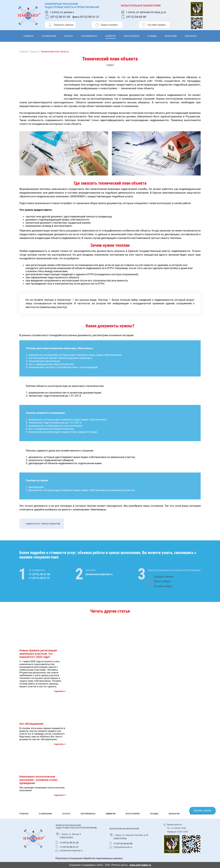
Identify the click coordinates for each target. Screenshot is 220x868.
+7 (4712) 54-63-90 (123, 844)
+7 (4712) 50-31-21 (39, 578)
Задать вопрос (107, 25)
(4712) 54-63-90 (136, 17)
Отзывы (152, 36)
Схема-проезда (66, 837)
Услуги (69, 36)
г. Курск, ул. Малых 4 (62, 12)
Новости (110, 36)
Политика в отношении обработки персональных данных (89, 858)
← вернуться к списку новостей (42, 524)
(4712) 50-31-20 (60, 17)
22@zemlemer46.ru (123, 847)
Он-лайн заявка (154, 25)
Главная (28, 36)
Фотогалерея (132, 36)
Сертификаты (89, 36)
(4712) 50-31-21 (89, 17)
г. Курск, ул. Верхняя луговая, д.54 (146, 12)
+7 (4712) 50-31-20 (39, 574)
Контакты (191, 36)
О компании (49, 36)
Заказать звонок (61, 25)
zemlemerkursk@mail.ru (99, 574)
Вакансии (171, 36)
